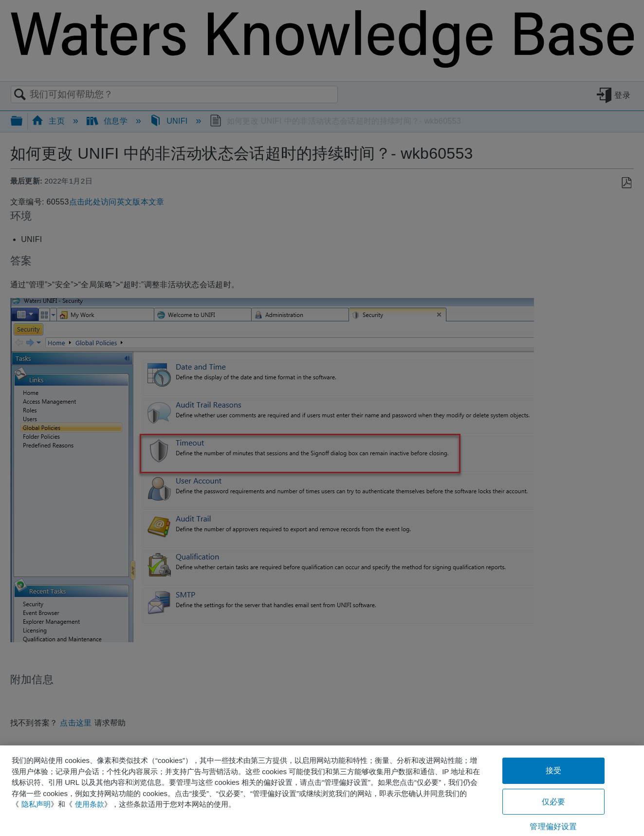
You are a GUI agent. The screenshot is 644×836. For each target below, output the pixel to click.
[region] (322, 791)
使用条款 (90, 804)
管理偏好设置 (553, 827)
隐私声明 (36, 804)
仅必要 (553, 802)
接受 (553, 771)
